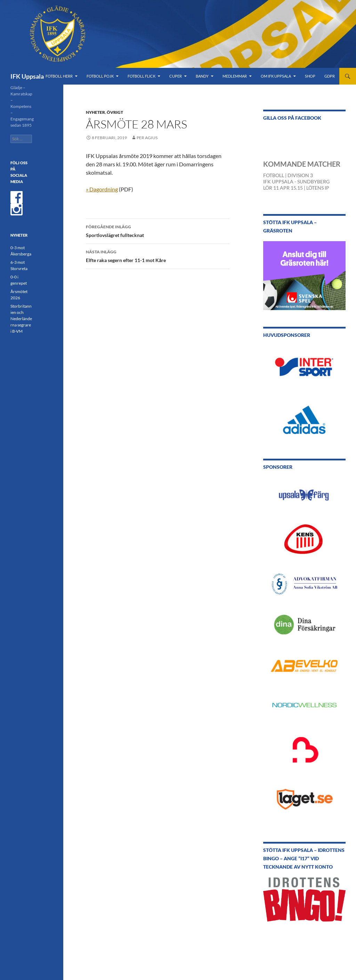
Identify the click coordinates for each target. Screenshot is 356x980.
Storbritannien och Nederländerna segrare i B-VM (21, 319)
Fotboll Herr (59, 76)
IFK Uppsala (27, 76)
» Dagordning (102, 189)
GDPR (330, 76)
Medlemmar (235, 76)
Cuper (176, 76)
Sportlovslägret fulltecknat (158, 230)
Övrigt (115, 112)
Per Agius (147, 138)
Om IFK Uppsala (276, 76)
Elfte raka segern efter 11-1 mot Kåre (158, 255)
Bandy (202, 76)
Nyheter (95, 112)
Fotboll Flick (141, 76)
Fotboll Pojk (100, 76)
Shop (310, 76)
